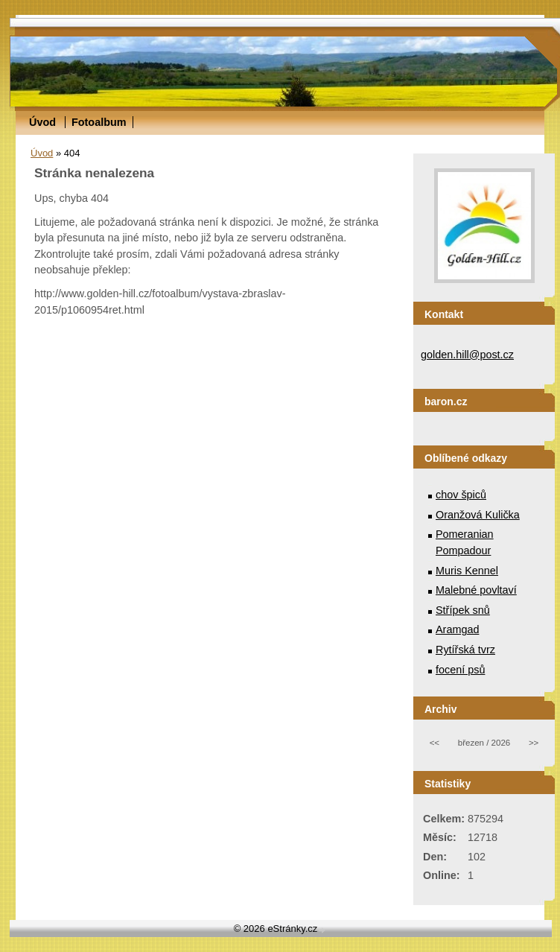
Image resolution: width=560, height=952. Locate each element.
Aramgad (457, 629)
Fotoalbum (99, 122)
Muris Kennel (467, 571)
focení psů (460, 670)
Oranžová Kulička (478, 515)
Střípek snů (463, 610)
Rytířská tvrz (465, 650)
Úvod (42, 122)
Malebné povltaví (476, 590)
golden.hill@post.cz (467, 355)
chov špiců (461, 495)
